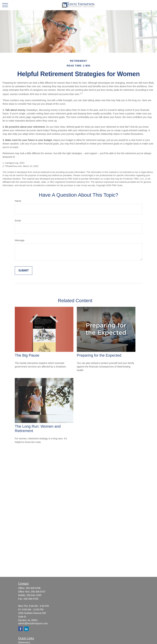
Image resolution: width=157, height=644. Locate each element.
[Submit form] (24, 271)
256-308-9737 (38, 592)
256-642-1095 (34, 595)
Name (18, 201)
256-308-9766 (33, 588)
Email (18, 221)
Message (20, 240)
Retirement (24, 642)
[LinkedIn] (26, 629)
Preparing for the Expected (99, 355)
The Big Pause (27, 355)
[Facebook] (20, 629)
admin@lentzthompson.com (33, 623)
